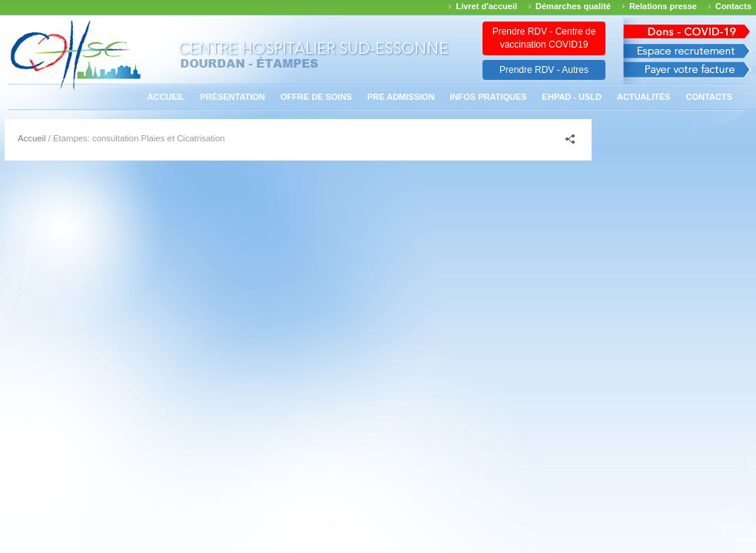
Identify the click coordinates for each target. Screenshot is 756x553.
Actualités (644, 97)
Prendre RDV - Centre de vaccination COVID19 (544, 38)
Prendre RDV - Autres (544, 70)
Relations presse (663, 6)
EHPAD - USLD (572, 97)
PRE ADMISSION (401, 97)
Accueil (166, 97)
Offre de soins (316, 97)
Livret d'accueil (486, 6)
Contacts (733, 6)
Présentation (233, 97)
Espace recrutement (687, 51)
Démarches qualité (573, 6)
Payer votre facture (687, 73)
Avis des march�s (687, 29)
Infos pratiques (489, 97)
